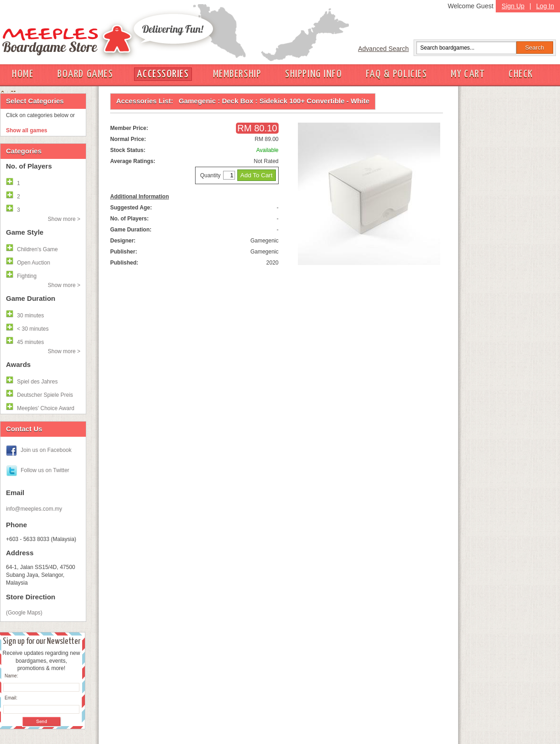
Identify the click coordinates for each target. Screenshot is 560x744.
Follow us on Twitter (45, 470)
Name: (11, 676)
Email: (11, 698)
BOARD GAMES (85, 74)
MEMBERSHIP (237, 74)
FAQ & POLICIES (396, 74)
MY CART (468, 74)
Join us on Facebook (46, 450)
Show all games (27, 130)
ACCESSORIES (163, 74)
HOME (23, 74)
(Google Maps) (24, 613)
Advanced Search (384, 49)
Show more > (64, 219)
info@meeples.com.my (34, 509)
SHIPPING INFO (314, 74)
